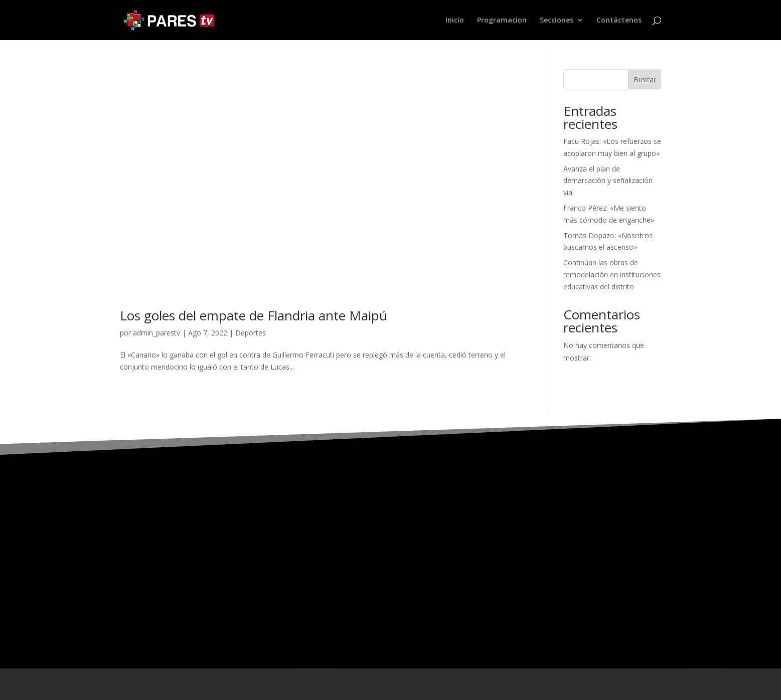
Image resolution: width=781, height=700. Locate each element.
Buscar (645, 79)
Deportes (251, 333)
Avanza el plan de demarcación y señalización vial (608, 181)
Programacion (502, 21)
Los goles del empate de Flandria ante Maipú (254, 315)
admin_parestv (157, 333)
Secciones (557, 21)
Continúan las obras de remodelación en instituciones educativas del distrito (612, 275)
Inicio (455, 21)
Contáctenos (619, 21)
